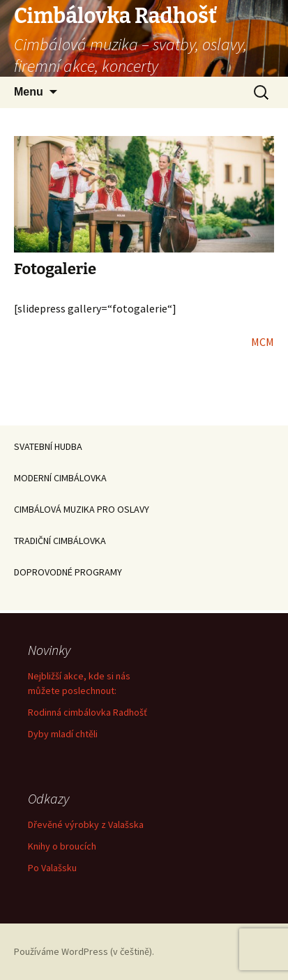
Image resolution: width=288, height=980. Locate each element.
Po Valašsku (52, 868)
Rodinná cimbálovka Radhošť (88, 712)
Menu (29, 92)
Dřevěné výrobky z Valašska (86, 824)
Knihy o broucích (62, 846)
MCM (263, 342)
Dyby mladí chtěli (63, 734)
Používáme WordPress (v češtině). (84, 951)
